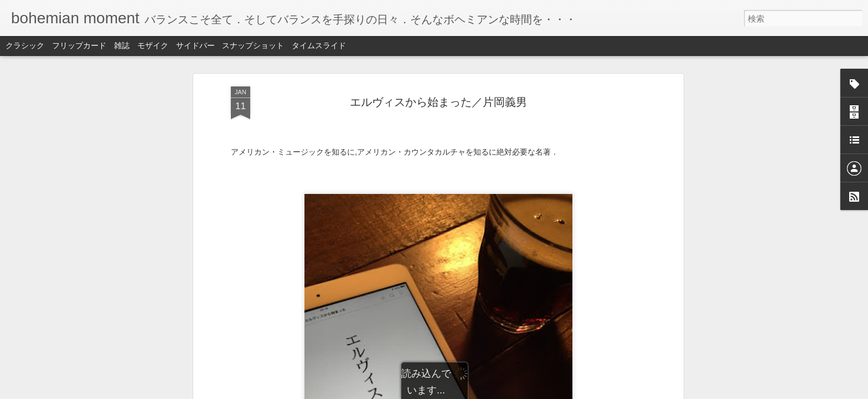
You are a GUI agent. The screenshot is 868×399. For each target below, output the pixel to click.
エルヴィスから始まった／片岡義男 (438, 102)
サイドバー (195, 45)
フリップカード (79, 45)
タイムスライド (319, 45)
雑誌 (122, 45)
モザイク (153, 45)
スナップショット (253, 45)
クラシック (25, 45)
